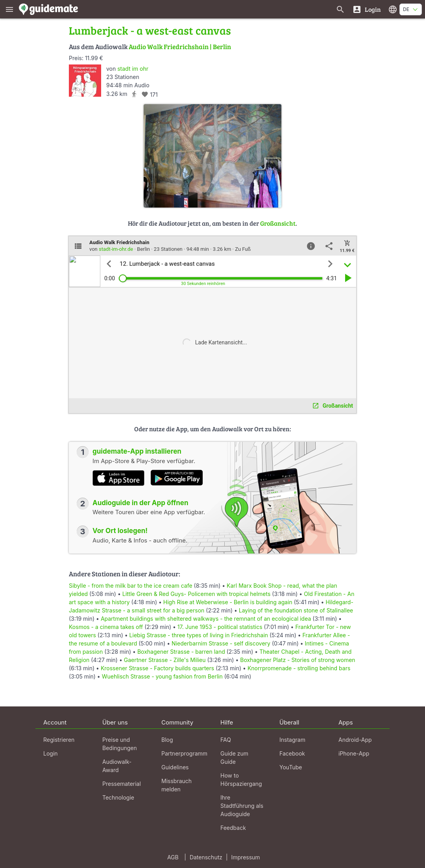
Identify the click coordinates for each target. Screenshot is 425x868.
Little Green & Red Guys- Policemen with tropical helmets (197, 594)
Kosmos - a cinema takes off (106, 627)
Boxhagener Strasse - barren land (181, 652)
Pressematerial (122, 784)
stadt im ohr (133, 69)
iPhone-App (354, 753)
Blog (167, 740)
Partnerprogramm (184, 753)
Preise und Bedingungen (120, 744)
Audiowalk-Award (117, 766)
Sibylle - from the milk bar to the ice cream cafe (131, 586)
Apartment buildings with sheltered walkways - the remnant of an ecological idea (206, 619)
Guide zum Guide (234, 758)
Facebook (292, 753)
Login (51, 753)
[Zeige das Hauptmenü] (9, 9)
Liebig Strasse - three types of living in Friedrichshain (199, 635)
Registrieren (59, 740)
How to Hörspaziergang (241, 780)
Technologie (118, 797)
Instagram (292, 740)
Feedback (233, 828)
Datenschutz (206, 857)
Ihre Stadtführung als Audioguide (242, 806)
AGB (173, 857)
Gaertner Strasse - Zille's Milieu (165, 660)
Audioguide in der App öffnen (140, 503)
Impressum (246, 857)
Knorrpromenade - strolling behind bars (299, 668)
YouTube (291, 767)
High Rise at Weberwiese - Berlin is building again (228, 602)
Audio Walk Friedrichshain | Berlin (180, 47)
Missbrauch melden (176, 785)
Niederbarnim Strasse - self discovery (221, 643)
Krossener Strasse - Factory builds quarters (157, 668)
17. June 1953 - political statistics (220, 627)
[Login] (367, 9)
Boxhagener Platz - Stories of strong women (297, 660)
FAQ (226, 740)
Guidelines (175, 767)
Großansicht (278, 223)
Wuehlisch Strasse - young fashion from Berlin (162, 676)
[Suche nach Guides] (340, 9)
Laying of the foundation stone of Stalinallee (296, 610)
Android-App (355, 740)
